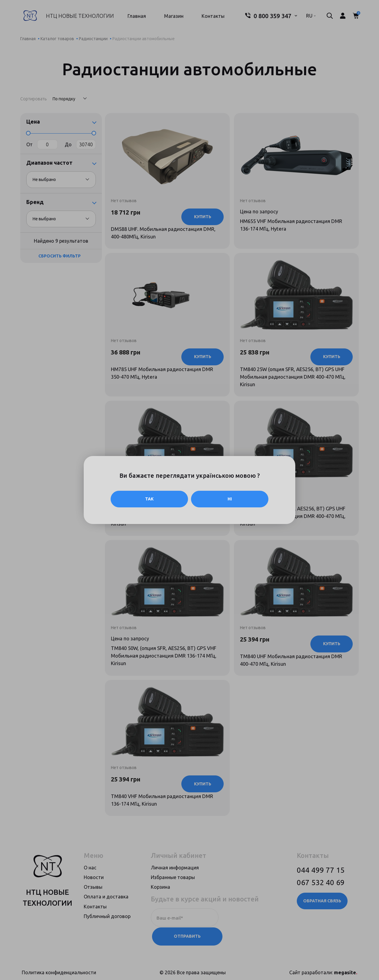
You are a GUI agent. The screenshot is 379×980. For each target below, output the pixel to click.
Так (149, 499)
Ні (230, 499)
